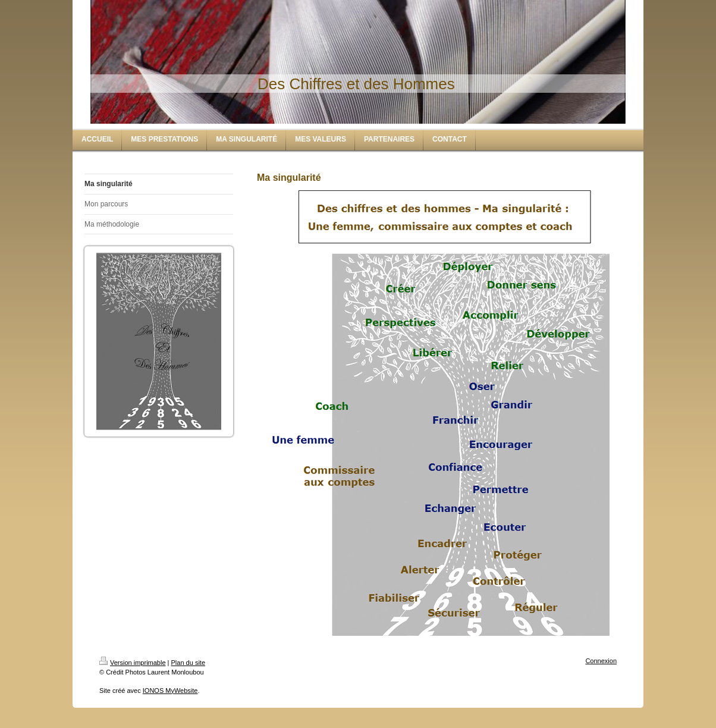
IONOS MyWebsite (170, 691)
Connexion (601, 661)
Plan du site (188, 663)
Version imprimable (133, 663)
